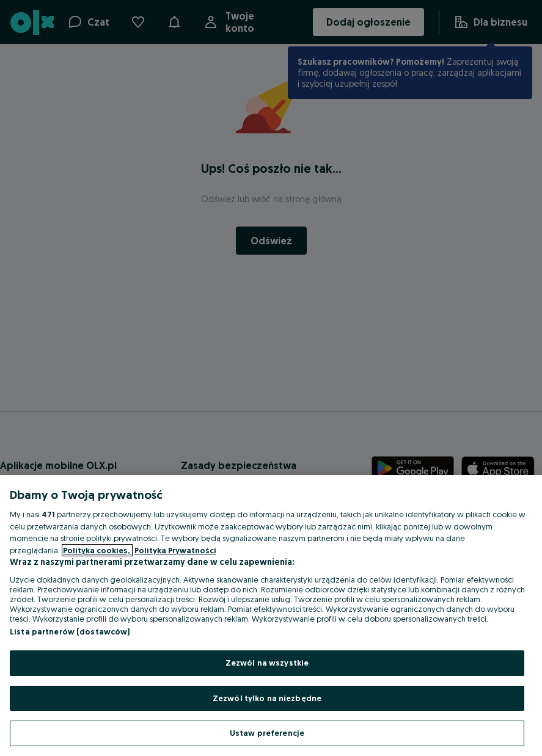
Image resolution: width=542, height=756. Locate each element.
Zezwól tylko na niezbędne (267, 698)
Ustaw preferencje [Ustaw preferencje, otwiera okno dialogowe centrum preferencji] (267, 733)
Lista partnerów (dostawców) (70, 631)
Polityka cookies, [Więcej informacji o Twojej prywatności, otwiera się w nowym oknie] (97, 550)
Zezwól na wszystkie (267, 663)
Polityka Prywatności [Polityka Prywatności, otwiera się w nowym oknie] (175, 550)
